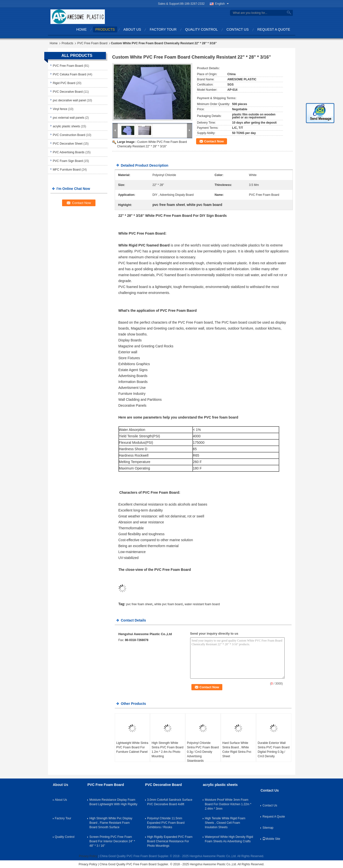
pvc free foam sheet (139, 604)
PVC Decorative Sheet (68, 144)
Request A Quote (274, 29)
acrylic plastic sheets (67, 126)
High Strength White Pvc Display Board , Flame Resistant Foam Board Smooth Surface (111, 823)
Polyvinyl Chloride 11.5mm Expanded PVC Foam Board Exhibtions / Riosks (166, 823)
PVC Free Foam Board (92, 43)
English (222, 4)
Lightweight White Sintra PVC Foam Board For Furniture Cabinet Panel (132, 747)
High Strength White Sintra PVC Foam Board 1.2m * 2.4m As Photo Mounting (168, 750)
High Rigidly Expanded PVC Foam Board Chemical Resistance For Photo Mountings (170, 841)
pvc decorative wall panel (69, 100)
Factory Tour (163, 29)
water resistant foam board (202, 604)
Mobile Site (271, 839)
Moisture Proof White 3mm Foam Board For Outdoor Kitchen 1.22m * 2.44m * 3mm (228, 804)
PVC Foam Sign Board (68, 161)
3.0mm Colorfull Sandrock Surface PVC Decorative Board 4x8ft (170, 802)
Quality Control (202, 29)
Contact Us (238, 29)
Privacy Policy (88, 856)
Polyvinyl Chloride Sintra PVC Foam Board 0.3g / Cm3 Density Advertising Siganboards (203, 752)
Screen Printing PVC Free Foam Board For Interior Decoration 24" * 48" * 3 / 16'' (112, 841)
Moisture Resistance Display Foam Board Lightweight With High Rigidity (113, 802)
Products (105, 29)
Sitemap (268, 828)
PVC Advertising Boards (69, 152)
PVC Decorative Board (68, 92)
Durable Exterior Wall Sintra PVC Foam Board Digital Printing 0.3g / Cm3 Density (274, 750)
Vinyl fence (60, 109)
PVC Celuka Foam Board (70, 74)
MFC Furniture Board (67, 170)
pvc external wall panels (69, 118)
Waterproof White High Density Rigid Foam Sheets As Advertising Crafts (229, 839)
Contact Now (214, 141)
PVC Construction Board (69, 135)
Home (82, 29)
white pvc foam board (168, 604)
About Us (132, 29)
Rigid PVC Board (64, 83)
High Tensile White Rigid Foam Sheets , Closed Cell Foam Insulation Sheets (225, 823)
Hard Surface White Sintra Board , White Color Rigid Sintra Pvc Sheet (237, 750)
